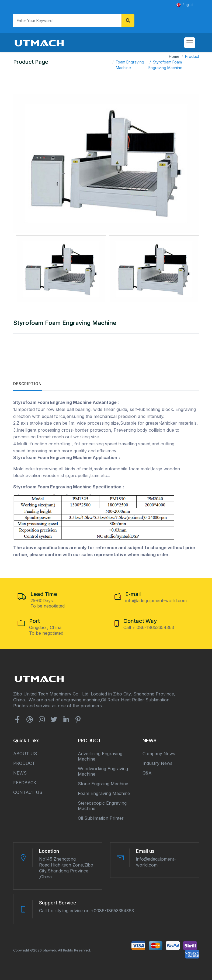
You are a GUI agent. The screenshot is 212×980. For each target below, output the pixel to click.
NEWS (20, 773)
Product (192, 56)
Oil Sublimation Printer (101, 818)
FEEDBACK (25, 783)
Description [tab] (27, 384)
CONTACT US (28, 792)
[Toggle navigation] (190, 43)
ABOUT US (25, 754)
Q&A (147, 773)
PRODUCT (24, 763)
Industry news (157, 763)
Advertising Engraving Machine (100, 756)
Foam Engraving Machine (130, 65)
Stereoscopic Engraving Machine (102, 806)
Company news (159, 754)
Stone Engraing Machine (103, 784)
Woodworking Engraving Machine (103, 771)
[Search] (67, 20)
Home (174, 56)
